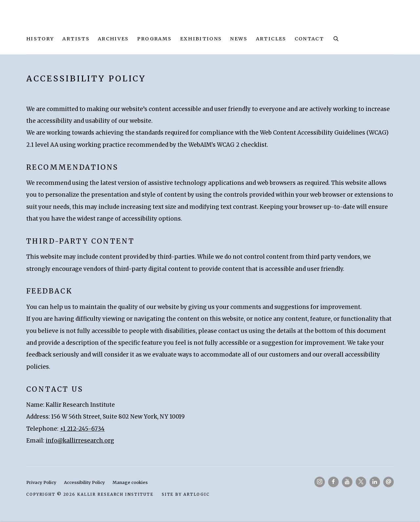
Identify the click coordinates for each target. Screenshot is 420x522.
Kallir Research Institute (92, 21)
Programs (155, 39)
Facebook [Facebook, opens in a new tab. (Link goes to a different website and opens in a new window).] (333, 482)
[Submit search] (336, 38)
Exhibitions (201, 39)
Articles (271, 39)
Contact (309, 39)
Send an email (388, 482)
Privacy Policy (41, 482)
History (40, 39)
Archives (113, 39)
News (239, 39)
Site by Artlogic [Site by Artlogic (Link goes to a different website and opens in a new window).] (186, 494)
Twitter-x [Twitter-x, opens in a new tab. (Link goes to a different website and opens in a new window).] (361, 482)
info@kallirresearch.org (80, 441)
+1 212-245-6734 (82, 429)
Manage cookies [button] (130, 482)
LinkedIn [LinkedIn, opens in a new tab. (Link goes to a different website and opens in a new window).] (375, 482)
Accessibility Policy (84, 482)
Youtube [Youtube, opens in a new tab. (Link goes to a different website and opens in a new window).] (347, 482)
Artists (76, 39)
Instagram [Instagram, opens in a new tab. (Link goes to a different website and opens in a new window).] (320, 482)
